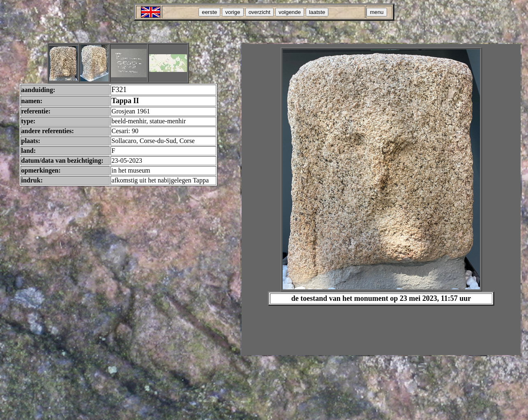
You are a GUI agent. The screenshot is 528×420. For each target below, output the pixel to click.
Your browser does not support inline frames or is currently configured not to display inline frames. (381, 200)
